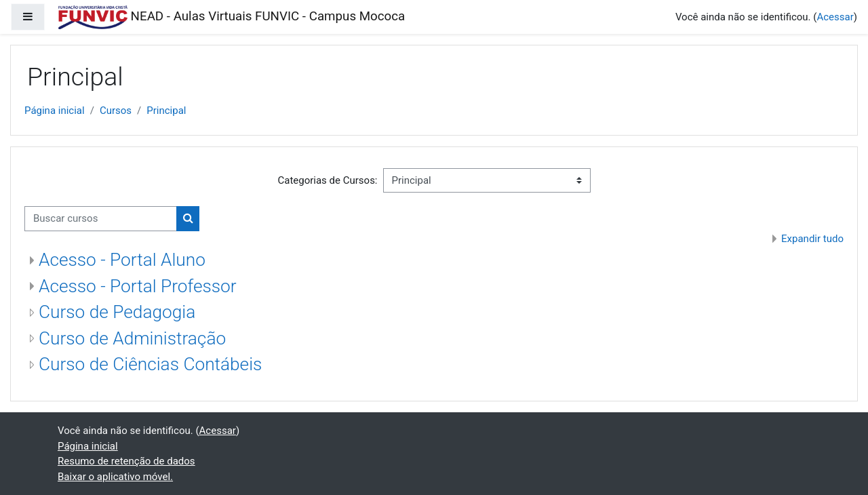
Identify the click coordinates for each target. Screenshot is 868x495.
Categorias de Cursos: (327, 180)
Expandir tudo (812, 239)
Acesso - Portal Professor (138, 286)
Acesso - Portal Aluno (122, 260)
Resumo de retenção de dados (126, 461)
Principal (166, 111)
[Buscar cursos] (101, 219)
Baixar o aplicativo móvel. (115, 477)
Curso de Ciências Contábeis (150, 364)
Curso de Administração (132, 338)
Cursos (116, 111)
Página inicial (55, 111)
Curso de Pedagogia (117, 312)
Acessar (835, 17)
